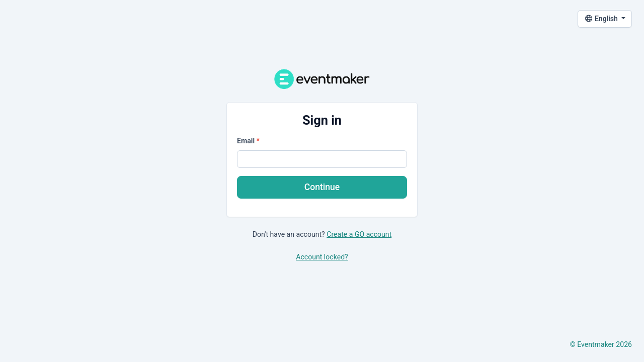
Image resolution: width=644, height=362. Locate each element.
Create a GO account (359, 234)
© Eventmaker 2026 (601, 344)
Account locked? (322, 257)
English (602, 19)
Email (246, 141)
